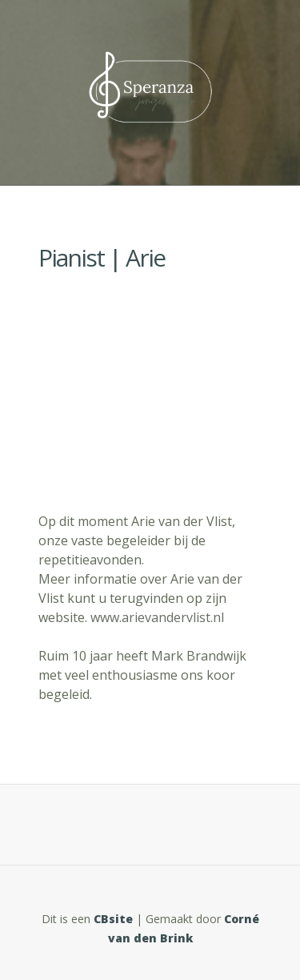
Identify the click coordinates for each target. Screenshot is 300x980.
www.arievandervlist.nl (159, 617)
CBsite (113, 919)
